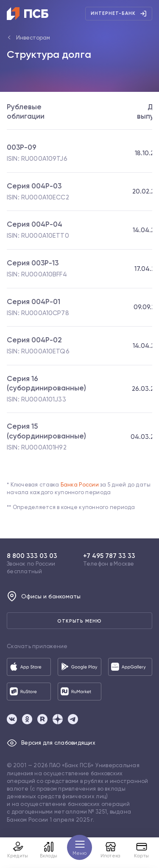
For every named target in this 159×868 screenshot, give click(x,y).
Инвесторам (33, 38)
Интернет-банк (119, 14)
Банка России (80, 485)
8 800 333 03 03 (32, 556)
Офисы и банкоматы (44, 596)
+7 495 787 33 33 (109, 556)
